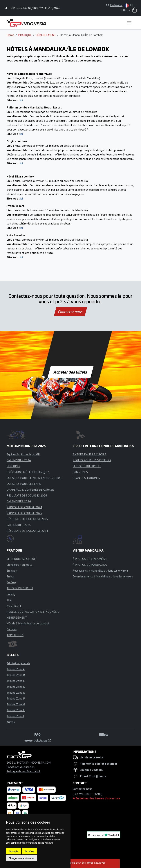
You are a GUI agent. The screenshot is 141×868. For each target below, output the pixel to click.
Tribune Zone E (16, 693)
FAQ (37, 734)
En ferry (11, 582)
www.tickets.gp (38, 740)
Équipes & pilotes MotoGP (23, 454)
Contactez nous (70, 312)
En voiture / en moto (20, 565)
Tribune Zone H (16, 710)
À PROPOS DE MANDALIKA (90, 565)
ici (22, 100)
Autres (11, 722)
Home (10, 35)
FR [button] (130, 5)
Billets (104, 734)
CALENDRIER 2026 (19, 460)
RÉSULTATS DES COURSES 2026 (27, 495)
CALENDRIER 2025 (19, 525)
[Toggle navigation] (129, 23)
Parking (11, 594)
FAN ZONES (80, 472)
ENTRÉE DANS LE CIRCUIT (90, 454)
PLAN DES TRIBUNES (86, 478)
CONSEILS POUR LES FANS (24, 484)
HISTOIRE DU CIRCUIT (87, 466)
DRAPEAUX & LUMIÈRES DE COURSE (30, 490)
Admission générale (18, 663)
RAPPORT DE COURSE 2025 (24, 513)
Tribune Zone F (16, 698)
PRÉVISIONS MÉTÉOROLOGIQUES (28, 472)
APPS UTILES (15, 635)
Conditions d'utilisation (21, 767)
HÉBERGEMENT (46, 35)
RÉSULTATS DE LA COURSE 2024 (27, 531)
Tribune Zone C (16, 681)
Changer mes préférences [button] (22, 858)
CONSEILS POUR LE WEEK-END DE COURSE (34, 478)
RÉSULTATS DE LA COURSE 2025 (27, 519)
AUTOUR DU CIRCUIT (20, 588)
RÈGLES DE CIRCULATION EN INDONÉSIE (33, 612)
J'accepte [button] (13, 851)
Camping (12, 629)
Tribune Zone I (15, 716)
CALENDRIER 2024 (19, 501)
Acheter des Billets (71, 372)
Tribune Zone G (16, 704)
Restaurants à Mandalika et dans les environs (101, 570)
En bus (11, 576)
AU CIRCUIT (14, 606)
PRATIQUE (25, 35)
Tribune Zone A (16, 669)
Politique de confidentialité (23, 771)
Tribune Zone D (16, 687)
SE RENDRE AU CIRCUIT (22, 559)
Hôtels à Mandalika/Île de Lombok (28, 623)
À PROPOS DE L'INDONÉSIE (90, 559)
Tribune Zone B (16, 675)
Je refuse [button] (29, 851)
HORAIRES (13, 466)
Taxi (9, 600)
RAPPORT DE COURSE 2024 (24, 507)
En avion (12, 570)
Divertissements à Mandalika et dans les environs (103, 576)
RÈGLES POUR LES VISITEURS (92, 460)
